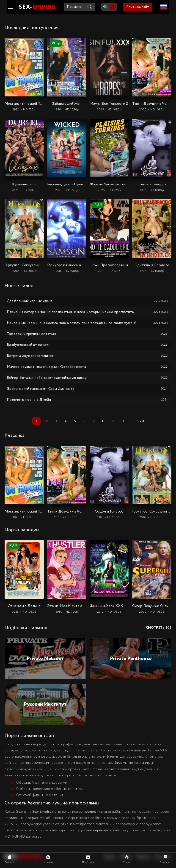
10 (122, 421)
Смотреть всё (159, 628)
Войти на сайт (141, 7)
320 (141, 421)
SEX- (34, 7)
